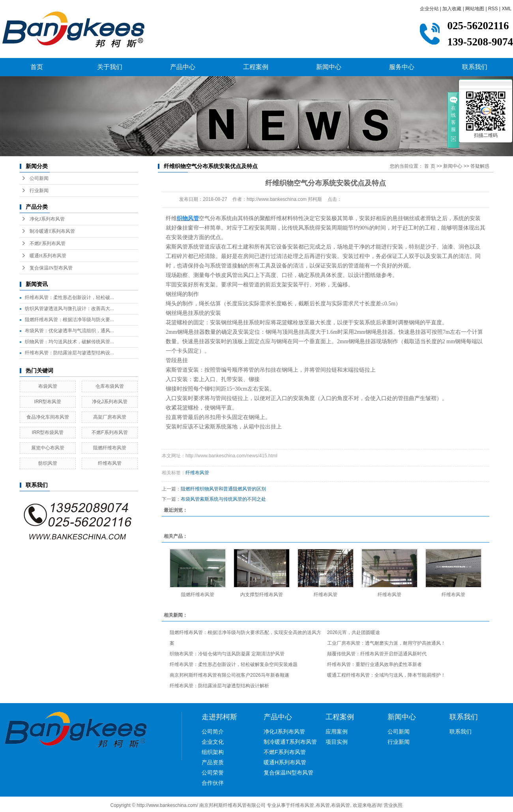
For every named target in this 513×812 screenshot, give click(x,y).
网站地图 (475, 9)
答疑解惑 (480, 166)
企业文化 (213, 742)
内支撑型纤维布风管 (262, 595)
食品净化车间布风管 (48, 417)
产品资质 (213, 762)
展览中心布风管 (48, 448)
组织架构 (213, 752)
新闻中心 (329, 67)
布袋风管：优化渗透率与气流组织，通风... (69, 331)
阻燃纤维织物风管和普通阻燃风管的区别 (223, 489)
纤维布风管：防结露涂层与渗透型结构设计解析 (219, 686)
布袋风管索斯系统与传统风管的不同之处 (223, 499)
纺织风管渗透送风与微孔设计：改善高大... (69, 309)
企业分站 (429, 9)
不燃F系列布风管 (48, 243)
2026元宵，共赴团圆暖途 (354, 632)
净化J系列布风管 (47, 219)
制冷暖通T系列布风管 (52, 231)
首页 (37, 67)
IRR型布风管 (48, 402)
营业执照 (393, 805)
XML (506, 9)
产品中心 (183, 67)
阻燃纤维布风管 (110, 448)
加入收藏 (452, 9)
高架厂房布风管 (110, 417)
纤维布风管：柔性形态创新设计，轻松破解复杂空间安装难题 (234, 664)
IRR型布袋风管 (48, 432)
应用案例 (337, 732)
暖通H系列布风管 (48, 256)
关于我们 (110, 67)
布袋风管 (48, 386)
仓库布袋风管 (110, 386)
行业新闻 (39, 191)
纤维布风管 (110, 463)
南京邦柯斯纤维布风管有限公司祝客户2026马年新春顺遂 (229, 675)
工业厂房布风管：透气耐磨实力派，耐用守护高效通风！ (386, 643)
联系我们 (475, 67)
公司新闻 (39, 178)
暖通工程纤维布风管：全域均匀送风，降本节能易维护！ (386, 675)
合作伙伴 (213, 783)
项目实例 (337, 742)
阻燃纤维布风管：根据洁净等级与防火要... (69, 320)
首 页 (430, 166)
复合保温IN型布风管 (51, 268)
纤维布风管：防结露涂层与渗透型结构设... (69, 353)
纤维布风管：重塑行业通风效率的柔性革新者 (374, 664)
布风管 (323, 805)
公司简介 (213, 732)
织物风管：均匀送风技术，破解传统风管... (69, 342)
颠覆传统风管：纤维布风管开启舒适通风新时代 (377, 654)
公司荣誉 (213, 773)
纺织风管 (48, 463)
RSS (493, 9)
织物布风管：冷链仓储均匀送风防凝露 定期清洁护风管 (227, 654)
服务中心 (402, 67)
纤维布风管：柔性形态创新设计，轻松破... (69, 297)
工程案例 (256, 67)
